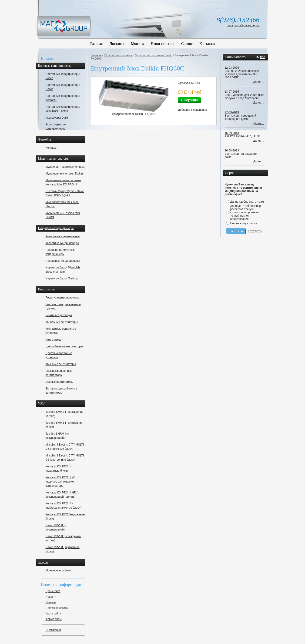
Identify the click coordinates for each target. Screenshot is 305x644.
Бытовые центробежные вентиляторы (61, 391)
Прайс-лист (53, 591)
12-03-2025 (232, 68)
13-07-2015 (232, 92)
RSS (263, 57)
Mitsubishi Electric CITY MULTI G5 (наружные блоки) (65, 447)
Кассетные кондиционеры (62, 243)
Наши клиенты (163, 44)
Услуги (43, 562)
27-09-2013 (232, 112)
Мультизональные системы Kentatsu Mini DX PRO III (63, 182)
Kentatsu (51, 148)
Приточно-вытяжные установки (59, 355)
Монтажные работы (58, 570)
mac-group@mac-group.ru (243, 25)
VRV (41, 404)
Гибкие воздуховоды (59, 315)
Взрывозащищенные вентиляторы (59, 373)
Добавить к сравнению (193, 110)
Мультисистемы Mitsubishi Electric (62, 204)
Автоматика (53, 340)
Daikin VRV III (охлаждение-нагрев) (64, 538)
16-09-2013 (232, 133)
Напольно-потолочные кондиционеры (60, 252)
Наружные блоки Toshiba (62, 278)
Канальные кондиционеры (63, 236)
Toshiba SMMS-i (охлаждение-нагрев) (65, 414)
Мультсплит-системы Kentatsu (65, 167)
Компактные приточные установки (61, 331)
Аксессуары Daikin (58, 118)
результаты (255, 231)
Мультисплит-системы (54, 159)
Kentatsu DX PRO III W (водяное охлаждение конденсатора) (60, 482)
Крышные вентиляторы (61, 364)
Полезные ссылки (57, 608)
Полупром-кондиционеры (56, 228)
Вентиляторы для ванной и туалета (63, 306)
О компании (53, 630)
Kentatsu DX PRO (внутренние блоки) (65, 517)
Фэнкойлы (45, 139)
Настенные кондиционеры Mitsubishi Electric (63, 109)
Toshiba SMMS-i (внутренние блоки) (64, 425)
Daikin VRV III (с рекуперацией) (56, 527)
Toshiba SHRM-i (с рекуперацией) (57, 436)
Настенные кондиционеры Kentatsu (63, 98)
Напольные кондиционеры (63, 261)
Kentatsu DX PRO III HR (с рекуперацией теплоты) (62, 495)
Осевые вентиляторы (60, 382)
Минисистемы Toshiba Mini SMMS (63, 215)
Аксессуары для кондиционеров (56, 127)
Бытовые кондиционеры (55, 66)
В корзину (189, 100)
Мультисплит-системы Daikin (64, 174)
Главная (97, 44)
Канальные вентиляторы (62, 322)
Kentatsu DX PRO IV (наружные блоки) (59, 469)
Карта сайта (53, 614)
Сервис (187, 44)
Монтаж (137, 44)
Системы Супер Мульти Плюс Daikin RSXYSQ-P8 (65, 193)
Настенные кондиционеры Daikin (63, 87)
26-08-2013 (232, 151)
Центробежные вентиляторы (64, 346)
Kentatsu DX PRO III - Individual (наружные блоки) (63, 506)
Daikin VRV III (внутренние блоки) (63, 549)
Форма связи (54, 619)
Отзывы (51, 602)
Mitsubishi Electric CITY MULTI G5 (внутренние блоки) (65, 458)
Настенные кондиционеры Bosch (63, 76)
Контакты (207, 44)
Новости (51, 597)
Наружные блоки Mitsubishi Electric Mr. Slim (63, 270)
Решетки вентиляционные (62, 298)
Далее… (259, 82)
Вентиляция (47, 289)
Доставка (117, 44)
